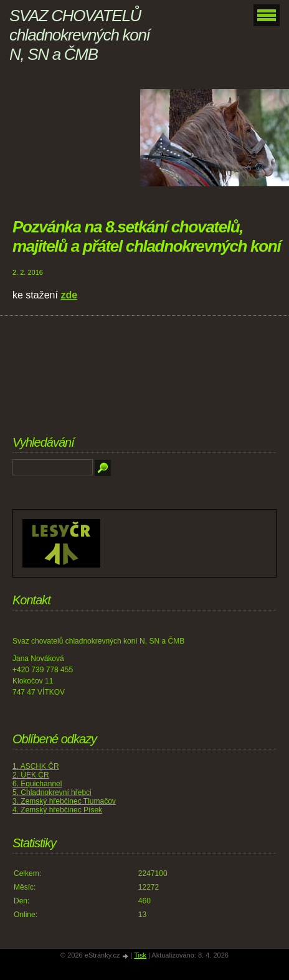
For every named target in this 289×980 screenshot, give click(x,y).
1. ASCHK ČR (36, 766)
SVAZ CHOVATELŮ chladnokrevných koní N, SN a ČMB (79, 35)
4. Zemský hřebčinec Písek (57, 810)
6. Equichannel (37, 784)
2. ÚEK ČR (31, 775)
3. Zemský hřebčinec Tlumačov (64, 801)
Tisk (140, 955)
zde (69, 295)
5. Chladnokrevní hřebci (52, 792)
